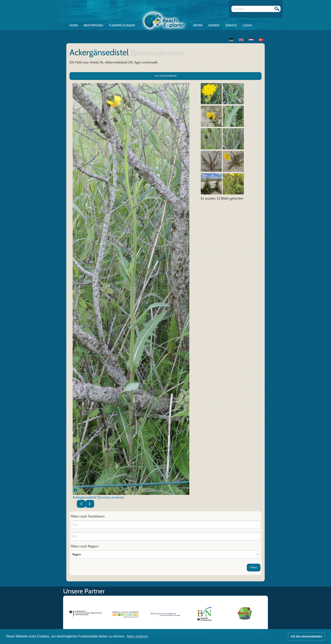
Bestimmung (93, 25)
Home (74, 25)
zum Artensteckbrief (166, 76)
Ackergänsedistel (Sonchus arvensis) (98, 497)
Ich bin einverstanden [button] (307, 636)
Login (247, 25)
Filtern (254, 567)
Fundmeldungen (122, 25)
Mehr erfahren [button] (138, 636)
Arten (198, 25)
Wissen (214, 25)
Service (231, 25)
